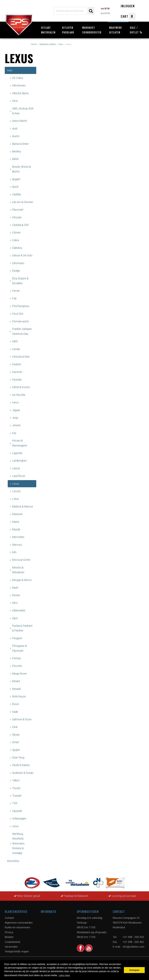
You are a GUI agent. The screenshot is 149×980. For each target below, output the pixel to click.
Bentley (17, 151)
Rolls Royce (19, 696)
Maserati (17, 514)
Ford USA (18, 314)
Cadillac (17, 194)
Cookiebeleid (12, 942)
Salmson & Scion (22, 719)
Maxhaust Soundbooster (92, 30)
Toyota (16, 788)
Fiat (14, 298)
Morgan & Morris (22, 580)
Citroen (16, 232)
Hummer (17, 372)
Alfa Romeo (19, 85)
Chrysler (17, 217)
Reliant (16, 681)
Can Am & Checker (23, 202)
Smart (16, 742)
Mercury (17, 545)
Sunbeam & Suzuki (23, 773)
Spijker (16, 750)
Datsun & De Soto (22, 255)
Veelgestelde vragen (17, 951)
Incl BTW (105, 9)
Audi (15, 129)
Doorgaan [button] (134, 970)
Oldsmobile (19, 610)
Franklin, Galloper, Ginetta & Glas (22, 331)
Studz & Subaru (21, 765)
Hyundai (17, 380)
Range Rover (20, 674)
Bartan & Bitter (21, 144)
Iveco (15, 402)
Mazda (16, 529)
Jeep (15, 418)
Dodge (16, 271)
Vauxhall (17, 811)
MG (14, 552)
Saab (15, 712)
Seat (15, 727)
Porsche (17, 666)
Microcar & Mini (21, 560)
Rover (16, 704)
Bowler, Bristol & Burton (22, 169)
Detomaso (18, 263)
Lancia (16, 468)
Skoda (16, 735)
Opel (15, 618)
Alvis (15, 101)
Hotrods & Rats (21, 357)
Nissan (16, 595)
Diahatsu (17, 248)
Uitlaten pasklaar (68, 30)
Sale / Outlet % (136, 30)
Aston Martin (20, 121)
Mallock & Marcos (23, 506)
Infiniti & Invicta (21, 387)
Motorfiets (13, 861)
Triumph (17, 796)
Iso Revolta (19, 395)
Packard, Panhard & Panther (22, 628)
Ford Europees (21, 306)
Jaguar (16, 410)
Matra (16, 522)
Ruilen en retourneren (17, 927)
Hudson (17, 364)
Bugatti (16, 179)
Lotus (15, 499)
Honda (16, 349)
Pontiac (17, 658)
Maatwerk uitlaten (116, 30)
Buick (15, 187)
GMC (15, 341)
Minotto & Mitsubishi (18, 570)
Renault (16, 689)
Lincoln (16, 491)
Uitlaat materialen (48, 30)
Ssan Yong (18, 757)
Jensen (16, 425)
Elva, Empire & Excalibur (20, 281)
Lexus (16, 484)
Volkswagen (19, 818)
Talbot (16, 780)
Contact (9, 918)
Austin (16, 136)
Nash (15, 588)
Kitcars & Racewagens (20, 443)
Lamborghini (19, 461)
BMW (15, 159)
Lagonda (17, 453)
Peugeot (17, 638)
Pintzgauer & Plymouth (20, 648)
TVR (15, 803)
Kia (14, 433)
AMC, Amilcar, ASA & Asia (23, 111)
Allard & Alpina (20, 93)
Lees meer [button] (64, 975)
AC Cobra (18, 78)
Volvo (15, 826)
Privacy (9, 932)
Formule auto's (21, 321)
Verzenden (11, 947)
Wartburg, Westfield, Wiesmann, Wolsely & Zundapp (18, 843)
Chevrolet (18, 210)
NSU (15, 603)
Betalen (9, 937)
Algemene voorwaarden (19, 923)
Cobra (16, 240)
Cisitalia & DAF (21, 225)
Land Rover (19, 476)
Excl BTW (105, 13)
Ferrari (16, 291)
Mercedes (18, 537)
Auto (10, 70)
